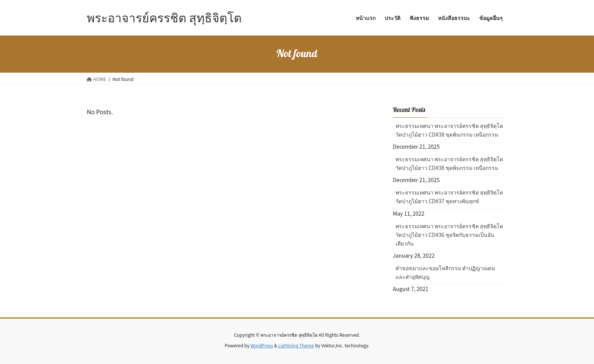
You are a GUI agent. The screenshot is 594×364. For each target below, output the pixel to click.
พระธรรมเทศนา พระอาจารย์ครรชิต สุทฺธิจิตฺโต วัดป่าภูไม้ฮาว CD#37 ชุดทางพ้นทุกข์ (449, 197)
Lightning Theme (296, 345)
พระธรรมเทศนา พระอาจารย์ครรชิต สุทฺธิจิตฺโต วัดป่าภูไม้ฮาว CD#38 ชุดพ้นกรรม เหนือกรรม (449, 130)
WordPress (262, 345)
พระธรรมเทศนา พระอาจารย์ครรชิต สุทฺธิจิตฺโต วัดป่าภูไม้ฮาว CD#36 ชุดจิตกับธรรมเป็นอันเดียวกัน (449, 235)
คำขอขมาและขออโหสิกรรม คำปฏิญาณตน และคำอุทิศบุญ (445, 272)
